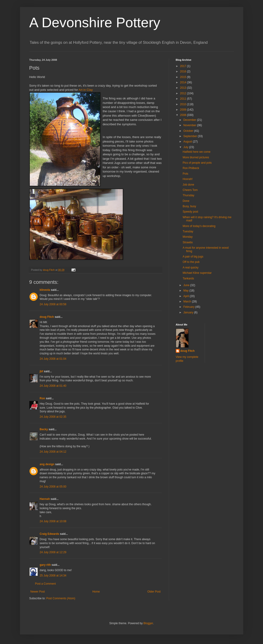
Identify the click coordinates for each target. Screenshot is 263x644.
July (186, 147)
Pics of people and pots (197, 163)
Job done (188, 185)
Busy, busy (189, 206)
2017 (183, 66)
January (189, 312)
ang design (47, 464)
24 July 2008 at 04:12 (53, 452)
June (187, 285)
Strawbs (188, 242)
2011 (183, 99)
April (186, 296)
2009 (183, 110)
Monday (188, 237)
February (189, 307)
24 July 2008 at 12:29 (53, 552)
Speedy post (190, 212)
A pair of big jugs (193, 257)
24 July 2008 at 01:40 (53, 386)
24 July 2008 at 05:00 (53, 487)
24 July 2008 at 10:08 (53, 521)
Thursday (188, 195)
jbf (42, 371)
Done (186, 201)
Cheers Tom (190, 190)
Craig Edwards (50, 534)
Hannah (45, 499)
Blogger (148, 623)
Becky (44, 429)
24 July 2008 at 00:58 (53, 304)
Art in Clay (86, 90)
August (188, 142)
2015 (183, 77)
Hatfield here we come (196, 152)
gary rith (45, 565)
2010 (183, 104)
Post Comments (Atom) (61, 598)
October (189, 131)
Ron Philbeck (191, 168)
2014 (183, 82)
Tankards (188, 278)
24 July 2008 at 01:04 (53, 359)
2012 (183, 93)
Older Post (154, 592)
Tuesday (188, 231)
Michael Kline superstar (197, 273)
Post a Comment (45, 584)
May (186, 291)
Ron (42, 398)
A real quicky (190, 268)
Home (96, 592)
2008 (183, 115)
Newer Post (38, 592)
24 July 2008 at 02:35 (53, 417)
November (190, 125)
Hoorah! (188, 179)
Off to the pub (191, 262)
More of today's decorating (199, 226)
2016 (183, 71)
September (190, 136)
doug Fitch (47, 317)
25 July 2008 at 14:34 (53, 576)
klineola (45, 290)
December (190, 120)
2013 (183, 88)
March (188, 302)
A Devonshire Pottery (95, 22)
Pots (185, 174)
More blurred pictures (196, 157)
